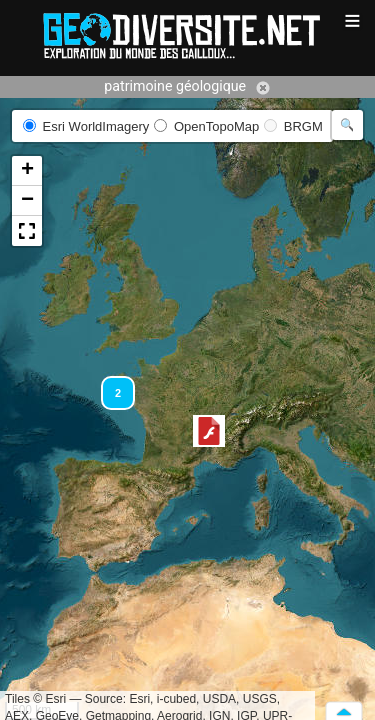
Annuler (263, 88)
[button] (209, 431)
